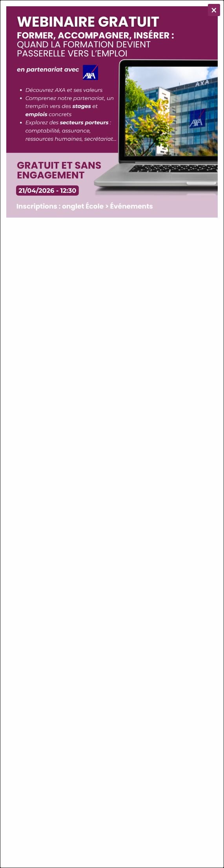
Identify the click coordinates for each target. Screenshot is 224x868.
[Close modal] (214, 10)
